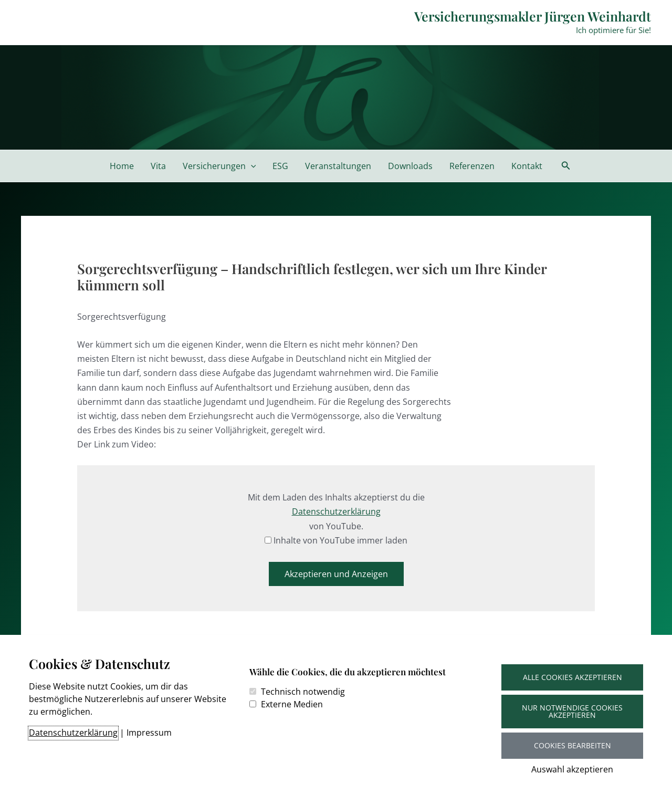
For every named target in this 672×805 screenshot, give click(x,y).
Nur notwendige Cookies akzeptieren (572, 711)
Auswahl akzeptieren (572, 769)
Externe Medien (292, 704)
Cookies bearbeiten (573, 745)
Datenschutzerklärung (73, 733)
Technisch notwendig (303, 692)
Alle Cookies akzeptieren (573, 677)
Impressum (149, 733)
